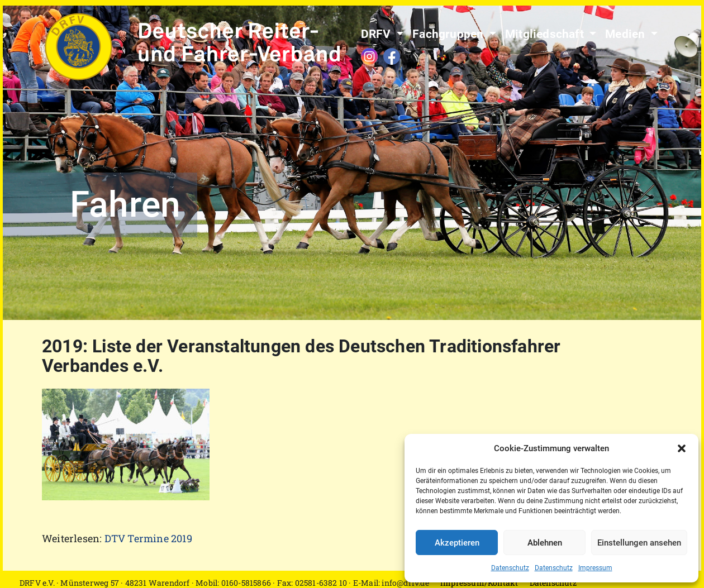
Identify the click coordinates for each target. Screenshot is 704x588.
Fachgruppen (449, 34)
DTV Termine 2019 (148, 538)
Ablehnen (545, 543)
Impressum (595, 568)
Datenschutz (510, 568)
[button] (682, 448)
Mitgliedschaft (546, 34)
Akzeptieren (457, 543)
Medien (626, 34)
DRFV (377, 34)
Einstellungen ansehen (639, 543)
